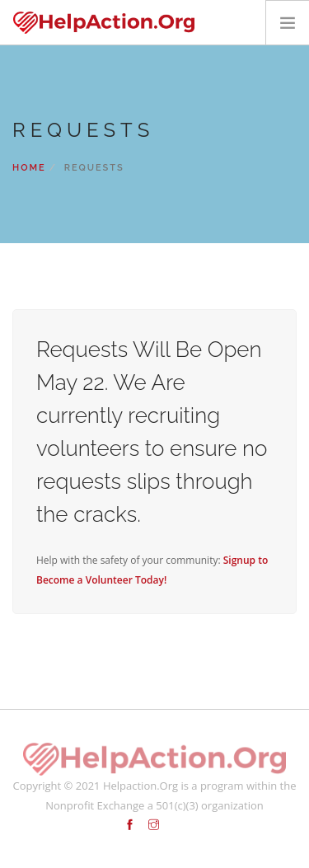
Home (29, 168)
